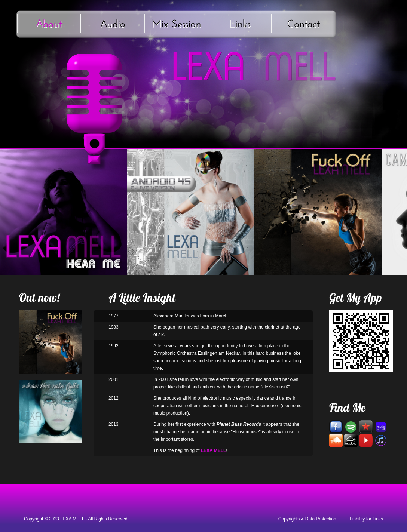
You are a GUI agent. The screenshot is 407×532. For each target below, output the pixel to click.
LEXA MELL (72, 519)
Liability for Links (366, 519)
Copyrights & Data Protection (307, 519)
